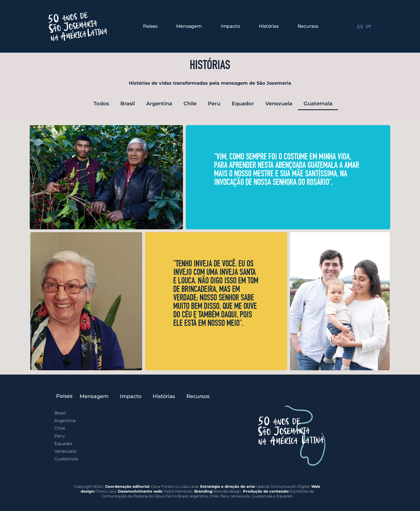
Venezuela (279, 104)
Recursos (308, 26)
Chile (190, 104)
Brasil (128, 104)
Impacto (231, 26)
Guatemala (318, 104)
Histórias (269, 26)
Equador (243, 104)
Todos (101, 104)
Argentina (159, 104)
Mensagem (189, 26)
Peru (214, 104)
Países (150, 26)
